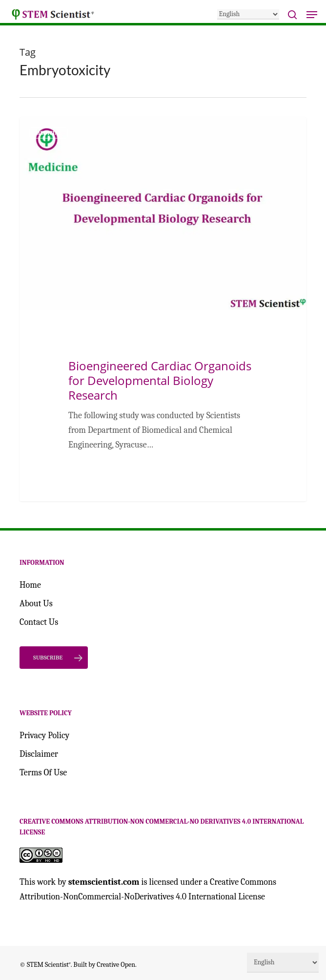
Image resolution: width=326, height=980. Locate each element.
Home (30, 585)
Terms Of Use (43, 773)
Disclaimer (39, 754)
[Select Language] (248, 14)
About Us (36, 604)
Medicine (49, 133)
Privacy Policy (44, 735)
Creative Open (116, 965)
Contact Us (39, 622)
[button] (312, 15)
